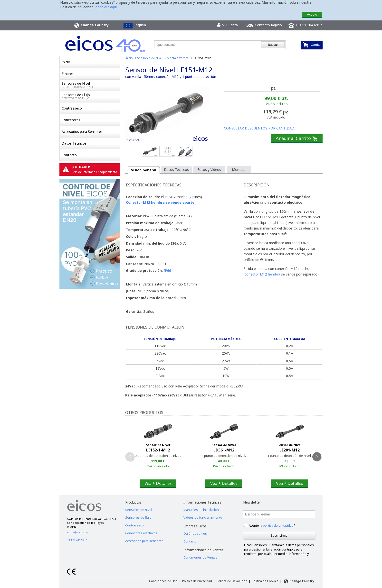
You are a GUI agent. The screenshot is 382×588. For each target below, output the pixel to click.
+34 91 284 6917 (305, 25)
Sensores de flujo (138, 517)
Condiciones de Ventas (200, 557)
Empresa (69, 74)
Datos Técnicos (74, 143)
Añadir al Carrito (297, 138)
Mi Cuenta (227, 25)
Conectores (71, 120)
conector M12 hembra (262, 274)
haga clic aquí (106, 7)
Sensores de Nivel (91, 85)
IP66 (167, 271)
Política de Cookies (265, 581)
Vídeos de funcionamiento (203, 517)
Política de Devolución (232, 581)
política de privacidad (278, 525)
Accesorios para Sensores (82, 132)
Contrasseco (72, 108)
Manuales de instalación (201, 510)
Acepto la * (272, 525)
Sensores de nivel (139, 510)
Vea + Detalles (158, 483)
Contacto (69, 155)
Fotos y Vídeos (209, 170)
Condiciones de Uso (163, 581)
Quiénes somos (195, 533)
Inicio (66, 62)
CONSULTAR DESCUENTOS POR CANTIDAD (259, 128)
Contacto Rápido (263, 25)
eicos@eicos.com (79, 532)
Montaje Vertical (178, 58)
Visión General (144, 170)
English (135, 26)
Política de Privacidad (197, 581)
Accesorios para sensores (144, 541)
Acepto (312, 14)
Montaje (239, 170)
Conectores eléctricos (141, 533)
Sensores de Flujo (91, 96)
